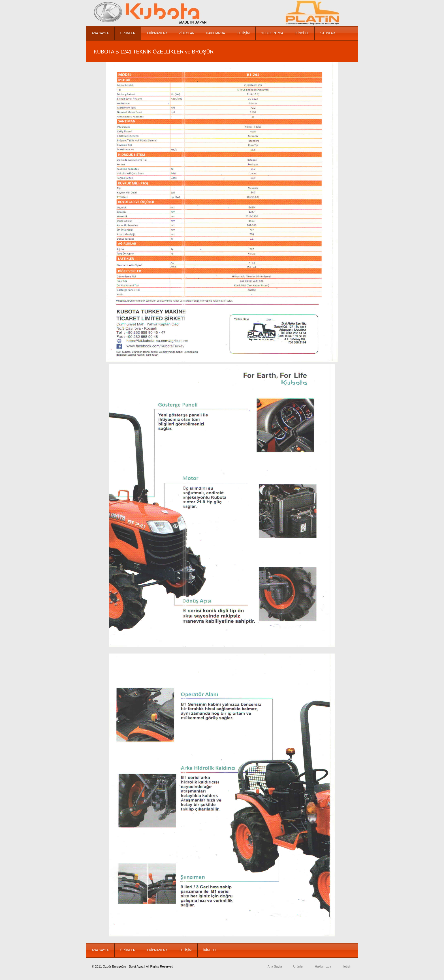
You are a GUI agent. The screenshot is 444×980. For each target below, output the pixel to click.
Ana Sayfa (275, 966)
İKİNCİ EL (302, 33)
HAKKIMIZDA (215, 33)
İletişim (347, 966)
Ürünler (298, 966)
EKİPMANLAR (157, 33)
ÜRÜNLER (128, 33)
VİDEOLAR (187, 33)
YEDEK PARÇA (272, 33)
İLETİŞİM (243, 33)
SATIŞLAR (328, 33)
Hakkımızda (323, 966)
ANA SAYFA (100, 33)
